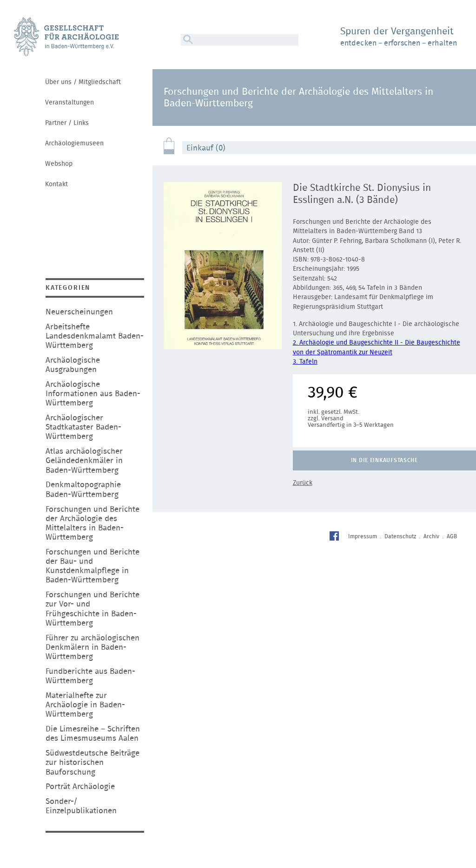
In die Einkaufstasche (384, 460)
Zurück (303, 483)
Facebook (335, 537)
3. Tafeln (305, 362)
